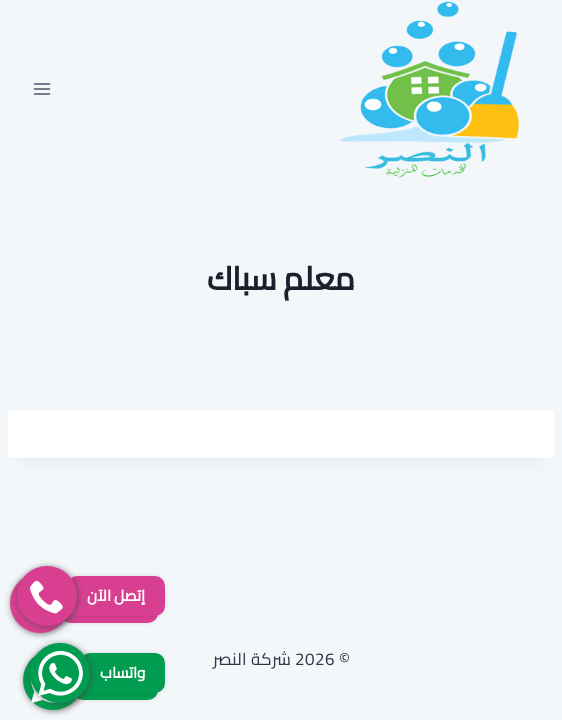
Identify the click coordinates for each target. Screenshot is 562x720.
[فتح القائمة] (42, 88)
